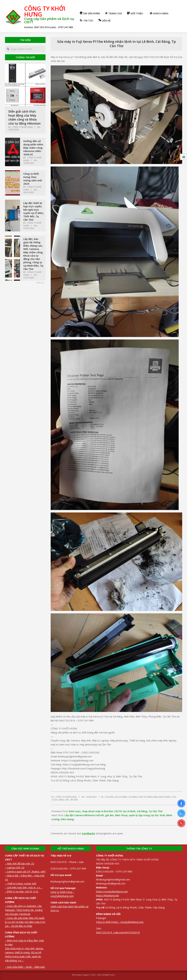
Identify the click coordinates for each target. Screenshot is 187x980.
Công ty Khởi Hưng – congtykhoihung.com (120, 922)
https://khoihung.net (107, 895)
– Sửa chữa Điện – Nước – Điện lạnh (25, 967)
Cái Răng (133, 797)
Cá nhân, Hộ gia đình (116, 797)
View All (40, 283)
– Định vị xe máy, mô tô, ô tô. (22, 891)
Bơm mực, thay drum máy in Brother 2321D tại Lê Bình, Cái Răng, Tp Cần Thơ (116, 811)
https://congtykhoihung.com (112, 891)
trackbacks (88, 833)
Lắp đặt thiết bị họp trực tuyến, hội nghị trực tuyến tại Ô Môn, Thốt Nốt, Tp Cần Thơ (33, 211)
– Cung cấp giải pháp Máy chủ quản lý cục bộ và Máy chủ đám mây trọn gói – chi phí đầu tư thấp (25, 922)
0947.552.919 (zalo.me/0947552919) (118, 932)
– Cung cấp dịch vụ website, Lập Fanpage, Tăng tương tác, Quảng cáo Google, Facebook (24, 910)
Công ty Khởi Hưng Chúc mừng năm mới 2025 (33, 179)
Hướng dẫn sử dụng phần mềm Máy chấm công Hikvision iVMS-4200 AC (33, 148)
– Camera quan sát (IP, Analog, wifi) (25, 871)
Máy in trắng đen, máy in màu (155, 797)
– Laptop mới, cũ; (15, 867)
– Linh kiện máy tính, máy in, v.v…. (24, 887)
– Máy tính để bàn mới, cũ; (20, 863)
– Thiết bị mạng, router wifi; (21, 883)
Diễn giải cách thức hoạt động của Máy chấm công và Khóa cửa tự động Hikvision (24, 117)
